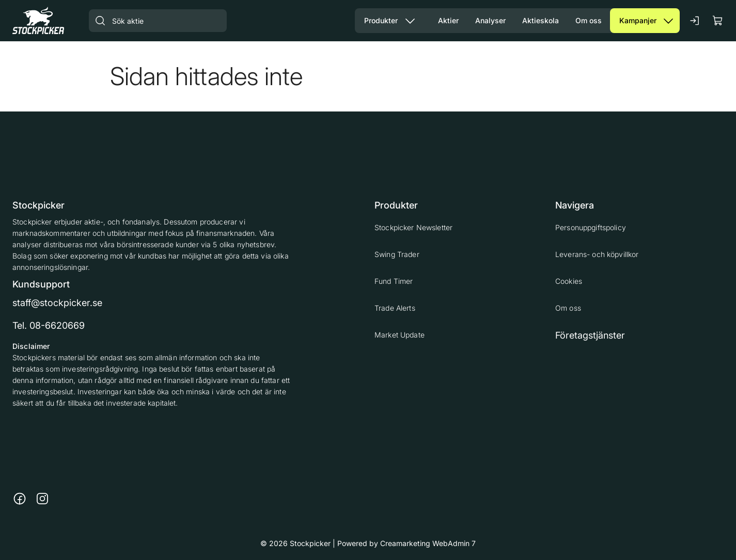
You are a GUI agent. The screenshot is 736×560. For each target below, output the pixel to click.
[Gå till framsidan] (38, 20)
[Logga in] (695, 21)
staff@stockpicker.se (57, 303)
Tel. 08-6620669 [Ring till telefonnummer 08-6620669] (49, 325)
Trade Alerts (395, 308)
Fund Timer (394, 281)
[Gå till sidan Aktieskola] (541, 21)
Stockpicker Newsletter (413, 227)
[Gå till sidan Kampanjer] (633, 21)
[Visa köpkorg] (718, 20)
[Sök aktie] (158, 21)
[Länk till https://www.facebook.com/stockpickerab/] (20, 499)
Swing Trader (397, 254)
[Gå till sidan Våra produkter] (377, 21)
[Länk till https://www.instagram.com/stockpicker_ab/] (42, 499)
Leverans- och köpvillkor (597, 254)
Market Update (400, 335)
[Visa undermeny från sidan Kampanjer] (668, 21)
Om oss (568, 308)
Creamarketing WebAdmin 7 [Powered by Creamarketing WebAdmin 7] (428, 543)
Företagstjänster (590, 335)
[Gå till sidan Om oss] (589, 21)
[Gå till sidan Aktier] (448, 21)
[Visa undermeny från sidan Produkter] (410, 21)
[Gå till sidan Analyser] (490, 21)
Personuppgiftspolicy (591, 227)
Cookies (569, 281)
